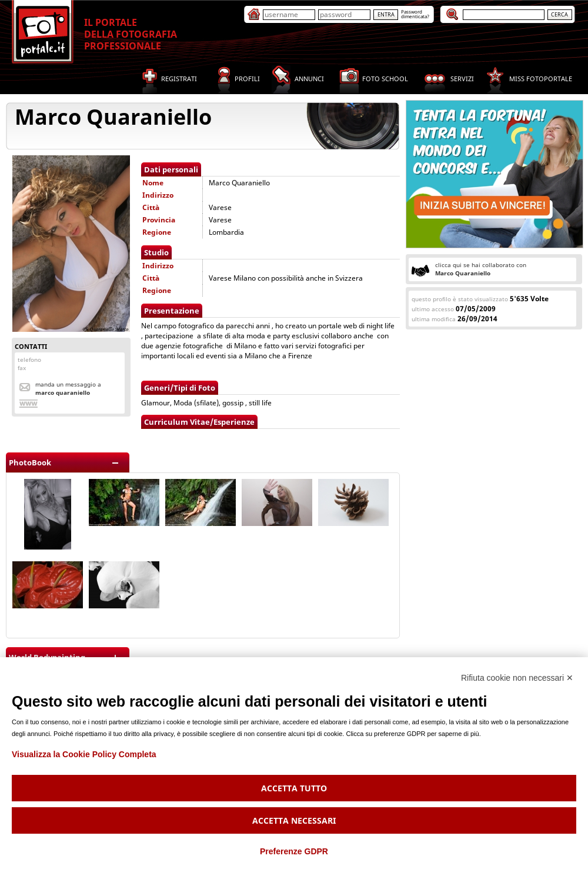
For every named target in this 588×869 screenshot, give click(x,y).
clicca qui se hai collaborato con (481, 269)
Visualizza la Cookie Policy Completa (84, 754)
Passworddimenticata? (415, 14)
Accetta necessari (294, 820)
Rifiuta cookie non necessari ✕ (517, 678)
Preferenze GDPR (294, 851)
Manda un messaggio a (68, 388)
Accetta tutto (294, 788)
